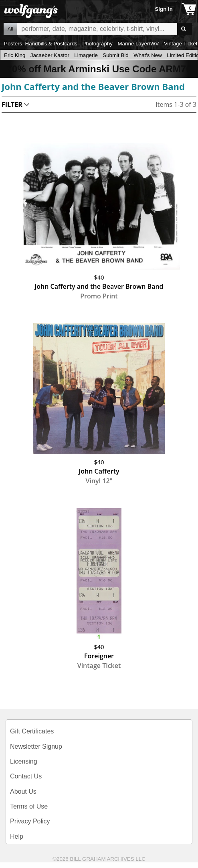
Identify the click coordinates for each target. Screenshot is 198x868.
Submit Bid (115, 55)
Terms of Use (29, 806)
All (10, 29)
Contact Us (26, 776)
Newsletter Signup (36, 746)
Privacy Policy (30, 821)
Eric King (15, 55)
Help (17, 836)
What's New (148, 55)
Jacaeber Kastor (50, 55)
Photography (97, 44)
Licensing (24, 761)
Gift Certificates (32, 731)
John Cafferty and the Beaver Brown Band (93, 86)
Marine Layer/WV (138, 44)
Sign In (164, 9)
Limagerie (86, 55)
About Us (23, 791)
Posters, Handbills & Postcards (41, 44)
